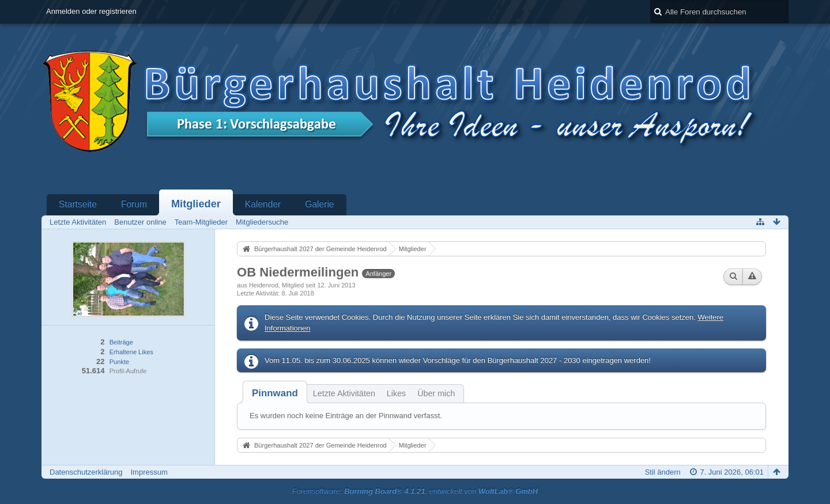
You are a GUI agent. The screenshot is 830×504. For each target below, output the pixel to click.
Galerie (319, 204)
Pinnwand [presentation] (275, 393)
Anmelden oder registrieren (91, 11)
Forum (134, 204)
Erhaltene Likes (131, 352)
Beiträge (121, 342)
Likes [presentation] (396, 393)
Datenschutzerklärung (86, 472)
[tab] (275, 393)
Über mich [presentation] (436, 393)
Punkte (119, 362)
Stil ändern (663, 472)
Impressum (149, 472)
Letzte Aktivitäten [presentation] (344, 393)
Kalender (263, 204)
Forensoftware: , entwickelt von (415, 491)
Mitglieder (196, 204)
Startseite (78, 204)
